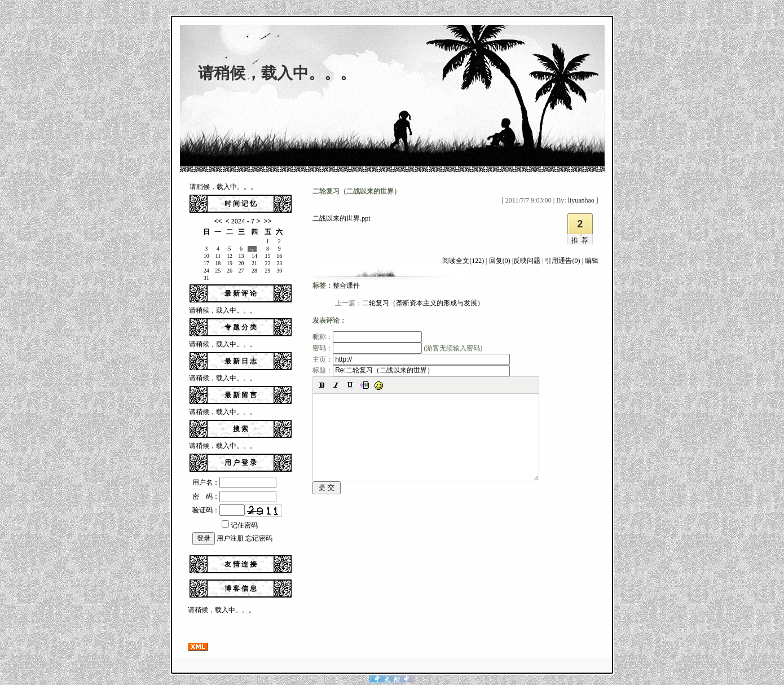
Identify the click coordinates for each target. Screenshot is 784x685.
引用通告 (562, 261)
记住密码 (240, 525)
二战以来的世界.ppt (341, 218)
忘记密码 (259, 538)
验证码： (219, 510)
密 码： (234, 497)
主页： (411, 359)
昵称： (367, 337)
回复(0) (500, 261)
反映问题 (527, 261)
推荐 (582, 240)
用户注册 (230, 538)
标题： (411, 370)
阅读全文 (463, 261)
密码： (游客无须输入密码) (397, 348)
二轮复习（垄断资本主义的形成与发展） (423, 303)
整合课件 (346, 286)
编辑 (592, 261)
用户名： (234, 482)
